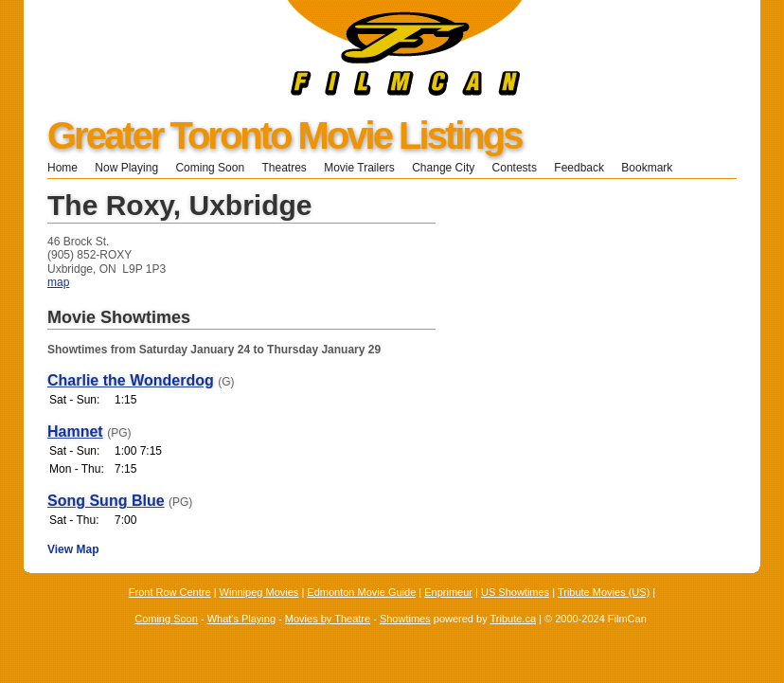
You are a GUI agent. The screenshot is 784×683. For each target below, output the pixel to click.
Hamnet (75, 431)
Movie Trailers (359, 168)
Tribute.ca (514, 619)
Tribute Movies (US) (604, 592)
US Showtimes (515, 592)
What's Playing (241, 619)
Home (62, 168)
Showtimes (405, 619)
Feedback (579, 168)
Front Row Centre (170, 592)
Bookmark (653, 168)
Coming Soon (210, 168)
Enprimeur (448, 592)
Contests (515, 168)
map (58, 282)
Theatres (284, 168)
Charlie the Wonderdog (131, 380)
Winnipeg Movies (259, 592)
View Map (73, 549)
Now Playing (126, 168)
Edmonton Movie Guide (361, 592)
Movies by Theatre (328, 619)
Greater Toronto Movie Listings (284, 135)
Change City (443, 168)
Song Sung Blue (106, 501)
